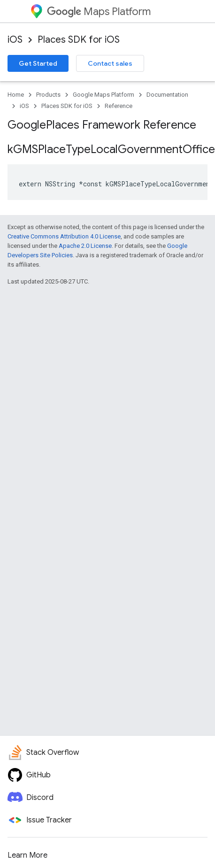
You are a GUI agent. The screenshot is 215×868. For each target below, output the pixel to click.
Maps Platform (99, 12)
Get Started (38, 63)
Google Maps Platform (104, 95)
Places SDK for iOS (79, 40)
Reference (119, 106)
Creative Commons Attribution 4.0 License (64, 236)
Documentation (167, 95)
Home (16, 95)
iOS (15, 40)
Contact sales (110, 63)
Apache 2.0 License (85, 246)
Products (48, 95)
